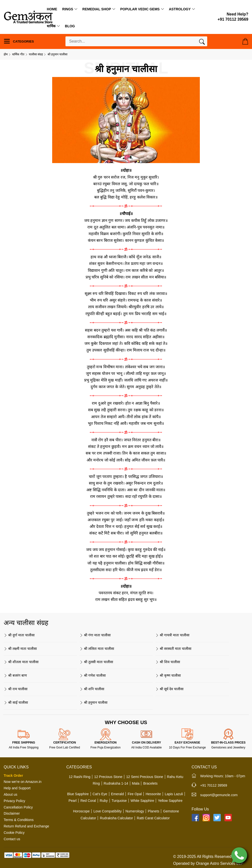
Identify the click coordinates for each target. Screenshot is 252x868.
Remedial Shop (97, 9)
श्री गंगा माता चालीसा (95, 635)
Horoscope (81, 811)
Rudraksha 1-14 (116, 783)
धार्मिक (51, 26)
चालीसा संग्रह (36, 54)
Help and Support (17, 788)
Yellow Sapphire (170, 801)
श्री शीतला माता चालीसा (21, 662)
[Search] (202, 43)
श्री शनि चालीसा (92, 689)
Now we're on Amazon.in (23, 782)
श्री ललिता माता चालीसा (97, 649)
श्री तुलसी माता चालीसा (96, 662)
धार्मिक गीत (18, 54)
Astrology (180, 9)
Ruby (104, 801)
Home (52, 9)
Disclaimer (12, 813)
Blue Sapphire (78, 794)
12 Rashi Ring (79, 777)
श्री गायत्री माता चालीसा (172, 635)
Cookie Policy (14, 833)
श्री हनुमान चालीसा (94, 702)
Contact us (12, 839)
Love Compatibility (108, 811)
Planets (154, 811)
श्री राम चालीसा (16, 689)
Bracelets (150, 783)
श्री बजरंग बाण (15, 675)
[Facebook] (195, 818)
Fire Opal (135, 794)
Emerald (117, 794)
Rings (68, 9)
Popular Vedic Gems (140, 9)
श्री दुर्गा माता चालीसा (19, 635)
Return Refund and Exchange (26, 826)
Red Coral (88, 801)
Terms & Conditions (19, 820)
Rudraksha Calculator (117, 818)
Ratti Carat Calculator (153, 818)
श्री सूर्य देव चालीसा (169, 689)
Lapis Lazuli (174, 794)
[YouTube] (228, 818)
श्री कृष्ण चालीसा (168, 675)
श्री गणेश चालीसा (93, 675)
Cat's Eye (100, 794)
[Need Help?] (233, 17)
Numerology (135, 811)
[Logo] (28, 17)
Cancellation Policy (18, 807)
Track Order (13, 776)
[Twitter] (217, 818)
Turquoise (119, 801)
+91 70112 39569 (214, 785)
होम (6, 54)
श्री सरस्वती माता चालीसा (173, 649)
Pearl (72, 801)
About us (10, 794)
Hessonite (153, 794)
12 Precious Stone (108, 777)
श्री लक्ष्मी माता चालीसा (20, 649)
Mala (136, 783)
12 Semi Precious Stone (145, 777)
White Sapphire (142, 801)
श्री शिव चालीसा (168, 662)
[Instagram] (206, 818)
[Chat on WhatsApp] (239, 855)
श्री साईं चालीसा (16, 702)
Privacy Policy (14, 801)
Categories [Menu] (19, 41)
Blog (70, 26)
